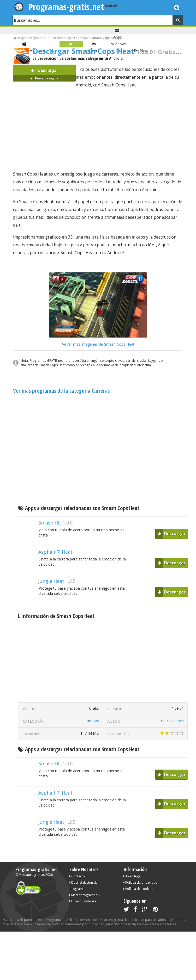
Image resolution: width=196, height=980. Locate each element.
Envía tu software (83, 901)
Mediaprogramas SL (85, 895)
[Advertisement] (98, 129)
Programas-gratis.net (66, 7)
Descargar (44, 75)
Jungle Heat (51, 581)
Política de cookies (138, 889)
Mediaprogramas (32, 875)
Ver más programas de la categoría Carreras (61, 391)
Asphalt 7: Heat (55, 552)
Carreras (92, 721)
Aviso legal (132, 876)
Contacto (77, 876)
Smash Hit (50, 523)
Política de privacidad (140, 882)
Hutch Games (172, 721)
